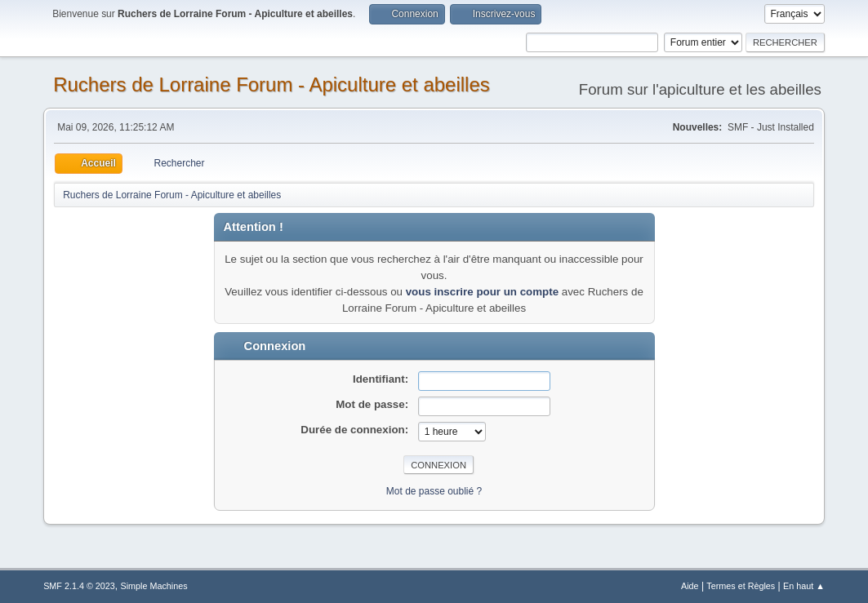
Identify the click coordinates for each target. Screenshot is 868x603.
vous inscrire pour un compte (482, 292)
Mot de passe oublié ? (434, 491)
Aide (690, 586)
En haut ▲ (804, 586)
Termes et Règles (741, 586)
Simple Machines (154, 586)
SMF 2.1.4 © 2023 (79, 586)
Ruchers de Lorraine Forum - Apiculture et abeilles (272, 84)
